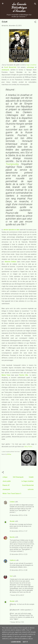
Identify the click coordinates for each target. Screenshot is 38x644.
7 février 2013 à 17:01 (17, 622)
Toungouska (12, 164)
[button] (35, 22)
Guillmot (12, 560)
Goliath (31, 477)
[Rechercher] (35, 4)
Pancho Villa (24, 375)
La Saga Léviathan (27, 481)
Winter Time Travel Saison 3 (12, 494)
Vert (11, 576)
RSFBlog (9, 454)
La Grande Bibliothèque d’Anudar (19, 7)
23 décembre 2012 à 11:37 (18, 531)
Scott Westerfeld (10, 67)
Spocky (12, 537)
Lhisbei (12, 502)
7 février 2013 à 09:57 (17, 595)
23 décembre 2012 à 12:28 (18, 570)
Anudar (12, 521)
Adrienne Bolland (10, 262)
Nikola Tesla (6, 375)
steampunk (5, 70)
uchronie (31, 489)
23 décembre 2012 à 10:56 (18, 515)
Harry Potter (28, 447)
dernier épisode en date (11, 230)
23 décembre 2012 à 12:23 (18, 554)
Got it (25, 642)
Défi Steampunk (18, 477)
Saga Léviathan (31, 65)
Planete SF (6, 485)
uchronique (30, 67)
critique (5, 477)
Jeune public (7, 481)
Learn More (16, 642)
